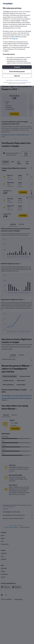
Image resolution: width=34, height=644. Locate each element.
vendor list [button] (15, 39)
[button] (17, 67)
